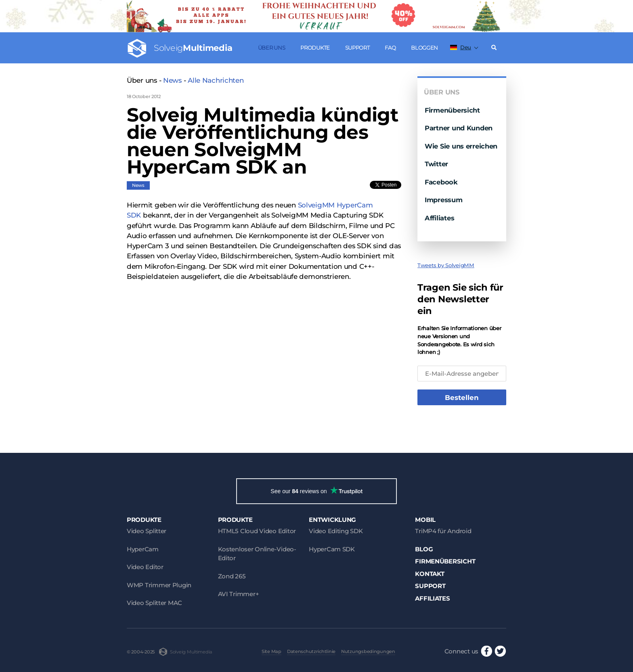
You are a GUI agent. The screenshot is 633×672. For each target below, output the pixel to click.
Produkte (315, 48)
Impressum (444, 200)
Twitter (436, 164)
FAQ (390, 48)
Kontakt (430, 574)
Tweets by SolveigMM (446, 265)
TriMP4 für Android (443, 531)
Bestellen (462, 398)
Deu (461, 47)
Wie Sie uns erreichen (461, 146)
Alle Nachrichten (216, 80)
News (172, 80)
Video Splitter (147, 531)
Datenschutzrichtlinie (311, 651)
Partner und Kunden (459, 128)
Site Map (271, 651)
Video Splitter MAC (154, 603)
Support (357, 48)
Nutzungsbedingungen (368, 651)
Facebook (441, 182)
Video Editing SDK (336, 531)
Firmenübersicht (452, 110)
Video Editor (145, 567)
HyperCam (143, 549)
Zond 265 (232, 576)
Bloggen (424, 48)
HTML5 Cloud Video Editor (257, 531)
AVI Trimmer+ (239, 594)
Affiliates (439, 218)
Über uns (272, 48)
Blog (424, 549)
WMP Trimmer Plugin (159, 585)
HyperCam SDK (332, 549)
